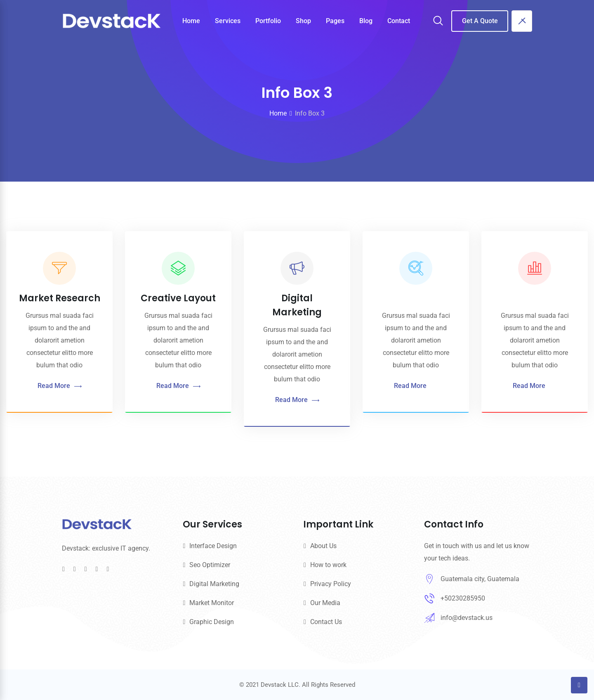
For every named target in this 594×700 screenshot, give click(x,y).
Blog (366, 21)
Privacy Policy (331, 584)
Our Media (325, 603)
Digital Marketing (214, 584)
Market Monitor (212, 603)
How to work (328, 565)
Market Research (59, 298)
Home (191, 21)
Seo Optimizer (210, 565)
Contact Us (326, 622)
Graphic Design (212, 622)
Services (228, 21)
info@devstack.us (467, 618)
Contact (399, 21)
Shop (303, 21)
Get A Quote (480, 21)
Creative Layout (176, 298)
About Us (323, 546)
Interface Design (213, 546)
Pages (335, 21)
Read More (59, 386)
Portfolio (268, 21)
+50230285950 (463, 598)
